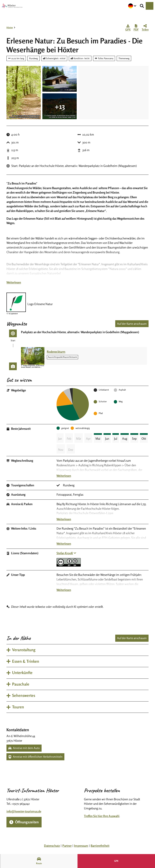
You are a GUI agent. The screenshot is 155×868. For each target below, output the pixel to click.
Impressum (81, 846)
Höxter (10, 27)
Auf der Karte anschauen (132, 324)
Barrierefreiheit (100, 846)
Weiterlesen (14, 282)
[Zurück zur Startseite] (12, 6)
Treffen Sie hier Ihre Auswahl (102, 816)
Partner (67, 846)
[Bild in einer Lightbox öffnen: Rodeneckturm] (33, 356)
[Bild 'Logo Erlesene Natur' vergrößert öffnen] (16, 302)
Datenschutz (52, 846)
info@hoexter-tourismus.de (24, 811)
